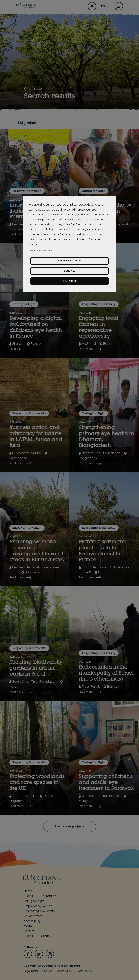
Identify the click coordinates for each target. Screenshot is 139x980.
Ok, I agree (70, 281)
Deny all (70, 271)
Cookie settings (70, 261)
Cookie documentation (41, 251)
